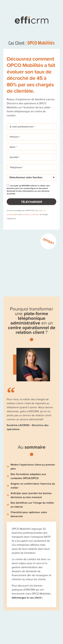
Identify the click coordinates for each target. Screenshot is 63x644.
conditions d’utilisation (31, 214)
